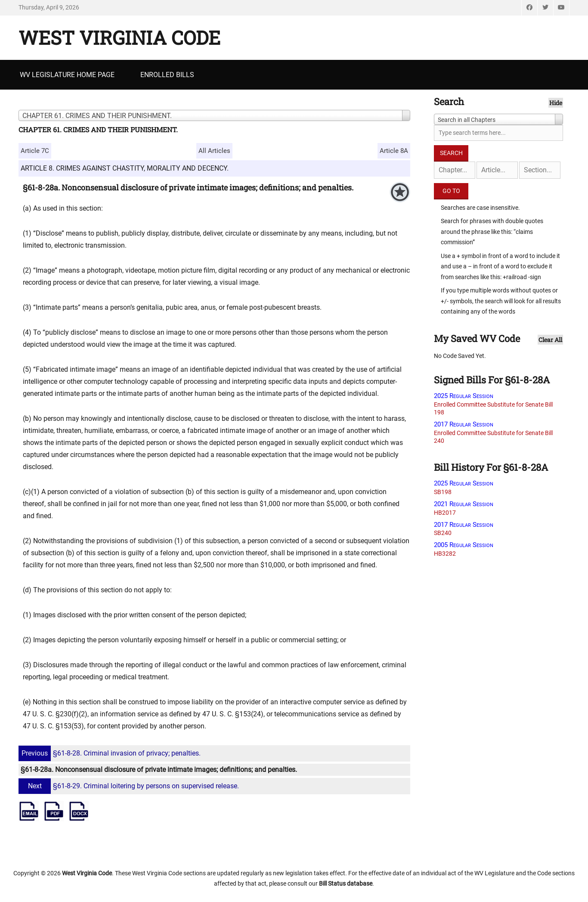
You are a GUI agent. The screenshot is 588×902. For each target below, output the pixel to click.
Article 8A (394, 151)
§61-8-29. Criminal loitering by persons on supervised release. (130, 786)
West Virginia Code (119, 37)
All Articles (214, 151)
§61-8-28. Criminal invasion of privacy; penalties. (111, 753)
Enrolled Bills (167, 75)
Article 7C (35, 151)
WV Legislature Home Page (67, 75)
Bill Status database (346, 883)
